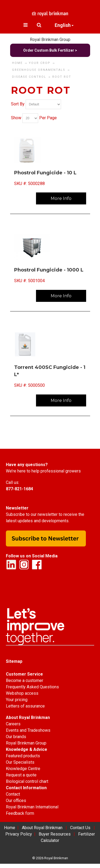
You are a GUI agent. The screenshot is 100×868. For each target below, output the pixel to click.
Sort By (18, 104)
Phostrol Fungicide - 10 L (45, 173)
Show (16, 118)
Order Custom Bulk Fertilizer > (50, 50)
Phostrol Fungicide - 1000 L (49, 270)
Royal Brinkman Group (50, 40)
